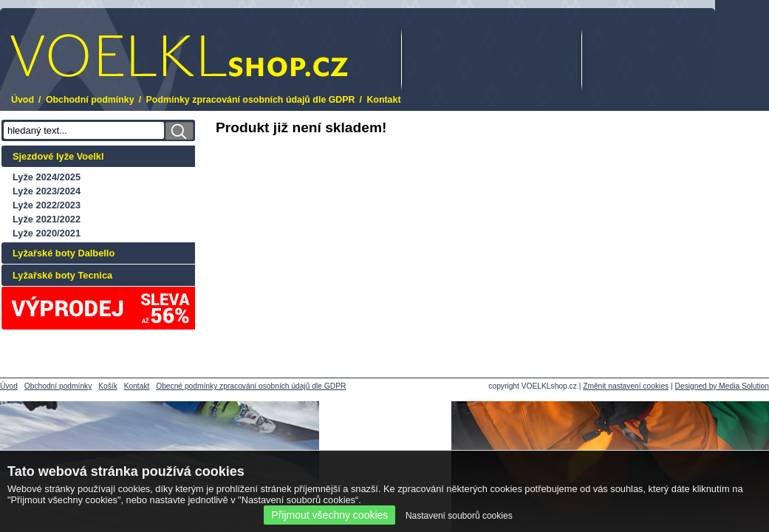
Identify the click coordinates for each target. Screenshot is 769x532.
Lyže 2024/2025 (47, 177)
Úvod (23, 100)
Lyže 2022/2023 (47, 205)
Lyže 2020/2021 (47, 233)
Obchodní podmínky (90, 100)
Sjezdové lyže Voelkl (58, 156)
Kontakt (383, 100)
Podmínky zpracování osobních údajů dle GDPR (251, 100)
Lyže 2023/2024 (47, 191)
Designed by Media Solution (722, 386)
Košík (108, 386)
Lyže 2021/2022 (47, 219)
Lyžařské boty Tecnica (62, 275)
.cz (179, 56)
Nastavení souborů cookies (459, 516)
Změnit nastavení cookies (626, 386)
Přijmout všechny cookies (329, 515)
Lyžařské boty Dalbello (64, 253)
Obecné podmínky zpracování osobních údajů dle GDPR (251, 386)
